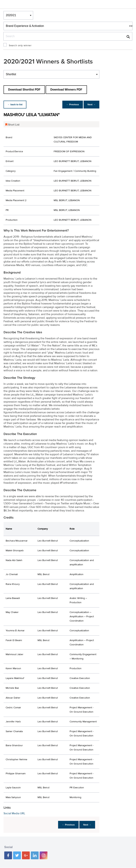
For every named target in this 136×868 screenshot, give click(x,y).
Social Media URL (14, 813)
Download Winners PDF (66, 90)
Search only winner (20, 46)
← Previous (72, 104)
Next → (91, 104)
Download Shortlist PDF (24, 90)
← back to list (15, 104)
